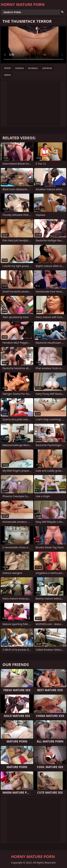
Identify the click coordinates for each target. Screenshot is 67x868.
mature (19, 68)
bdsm (8, 75)
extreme (47, 68)
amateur (33, 68)
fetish (8, 68)
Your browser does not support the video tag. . (33, 45)
